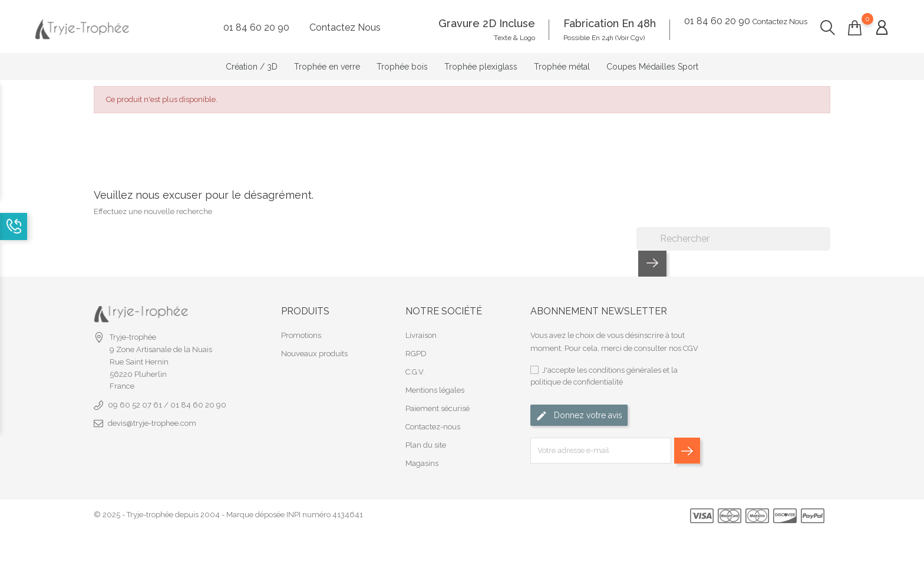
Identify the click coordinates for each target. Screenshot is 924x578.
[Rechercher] (733, 228)
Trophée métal (562, 61)
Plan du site (426, 434)
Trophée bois (402, 61)
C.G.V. (415, 361)
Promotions (301, 324)
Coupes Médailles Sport (652, 61)
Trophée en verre (327, 61)
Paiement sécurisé (438, 397)
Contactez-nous (433, 416)
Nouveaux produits (314, 342)
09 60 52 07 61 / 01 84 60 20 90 (167, 394)
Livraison (421, 324)
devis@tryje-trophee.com (152, 412)
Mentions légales (435, 379)
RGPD (416, 342)
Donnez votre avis (579, 405)
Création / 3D (252, 61)
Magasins (422, 452)
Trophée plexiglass (481, 61)
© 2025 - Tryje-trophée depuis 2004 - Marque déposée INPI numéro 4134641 (228, 504)
